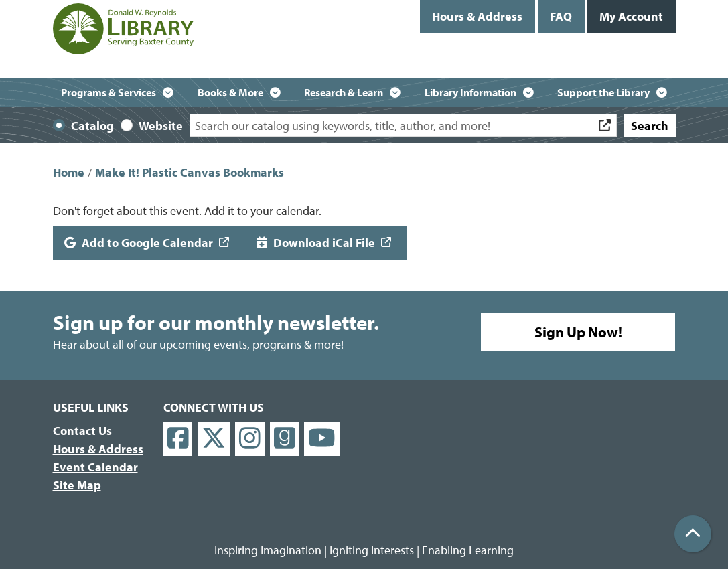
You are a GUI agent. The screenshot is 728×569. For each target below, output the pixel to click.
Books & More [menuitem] (230, 92)
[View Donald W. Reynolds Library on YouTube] (322, 439)
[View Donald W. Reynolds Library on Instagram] (250, 439)
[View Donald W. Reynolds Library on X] (214, 439)
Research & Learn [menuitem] (344, 92)
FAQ (561, 16)
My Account (631, 16)
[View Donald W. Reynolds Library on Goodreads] (285, 439)
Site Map (77, 485)
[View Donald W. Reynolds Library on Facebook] (178, 439)
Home (69, 172)
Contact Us (82, 431)
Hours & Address (477, 16)
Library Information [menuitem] (470, 92)
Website (161, 126)
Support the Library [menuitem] (603, 92)
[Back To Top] (693, 534)
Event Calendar (95, 467)
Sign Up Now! (578, 332)
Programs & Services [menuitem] (108, 92)
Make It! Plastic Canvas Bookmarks (190, 172)
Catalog (92, 126)
